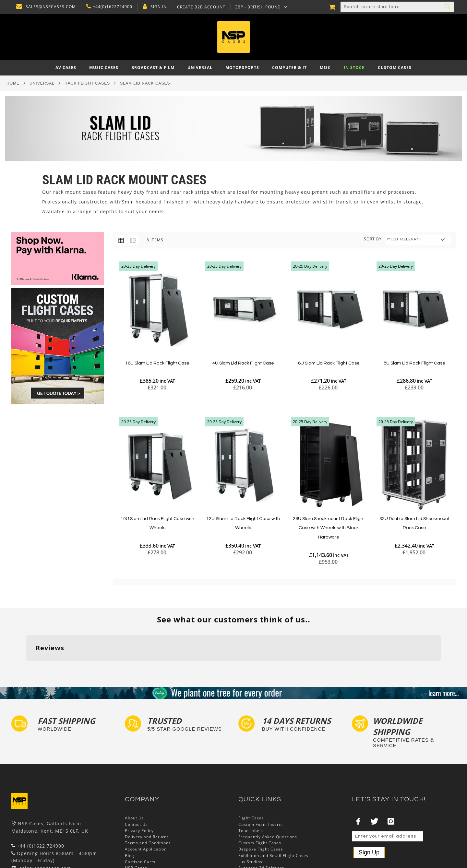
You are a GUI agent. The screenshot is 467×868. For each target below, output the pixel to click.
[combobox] (397, 7)
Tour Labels (251, 790)
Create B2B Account (200, 7)
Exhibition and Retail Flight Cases (273, 815)
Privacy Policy (139, 790)
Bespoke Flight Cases (261, 809)
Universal (42, 83)
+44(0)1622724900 (111, 7)
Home (13, 83)
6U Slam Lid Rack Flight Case (329, 363)
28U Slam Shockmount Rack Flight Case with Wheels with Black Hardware (329, 528)
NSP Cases (136, 828)
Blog (130, 815)
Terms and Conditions (148, 803)
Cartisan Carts (140, 822)
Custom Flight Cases (260, 803)
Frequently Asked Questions (268, 797)
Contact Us (136, 784)
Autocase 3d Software (261, 828)
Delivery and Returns (147, 797)
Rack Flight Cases (87, 83)
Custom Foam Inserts (261, 784)
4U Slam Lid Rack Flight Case (243, 363)
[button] (259, 7)
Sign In (157, 7)
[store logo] (233, 37)
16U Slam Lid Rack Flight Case (157, 363)
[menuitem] (66, 68)
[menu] (233, 68)
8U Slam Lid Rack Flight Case (414, 363)
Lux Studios (250, 822)
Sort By (373, 239)
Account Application (146, 809)
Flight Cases (251, 778)
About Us (134, 778)
